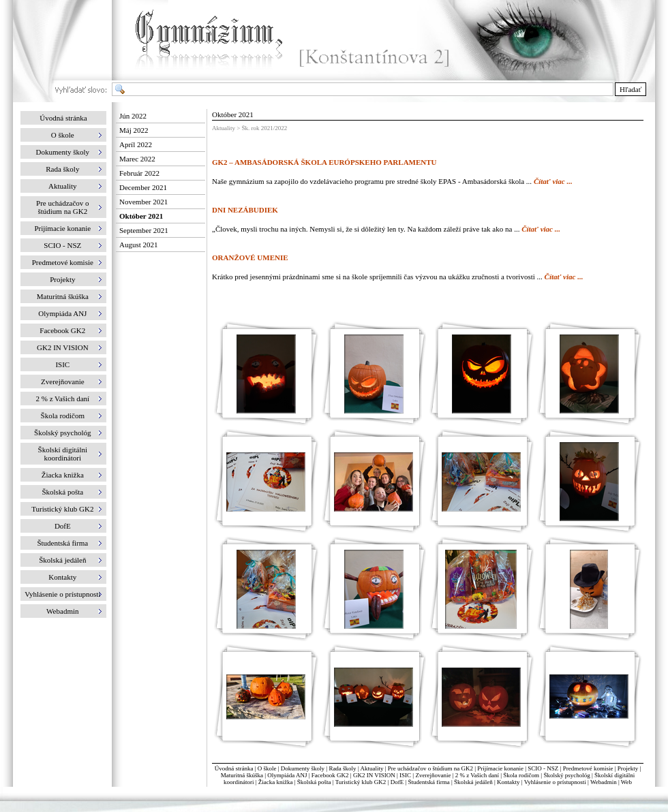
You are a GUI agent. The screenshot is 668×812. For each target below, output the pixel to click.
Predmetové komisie (589, 768)
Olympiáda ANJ (287, 775)
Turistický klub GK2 (361, 782)
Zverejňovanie (433, 775)
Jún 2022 (133, 116)
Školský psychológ (566, 775)
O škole (267, 768)
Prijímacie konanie (500, 768)
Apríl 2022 (136, 144)
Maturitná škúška (242, 775)
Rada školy (342, 768)
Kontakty (508, 782)
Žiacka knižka (276, 782)
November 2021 (143, 202)
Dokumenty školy (303, 768)
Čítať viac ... (553, 181)
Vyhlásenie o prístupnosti (555, 782)
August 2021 (139, 245)
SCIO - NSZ (543, 768)
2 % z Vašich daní (477, 775)
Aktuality (371, 768)
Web (626, 782)
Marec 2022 (137, 159)
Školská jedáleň (473, 782)
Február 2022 (139, 173)
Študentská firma (428, 782)
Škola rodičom (521, 775)
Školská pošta (314, 782)
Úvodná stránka (63, 118)
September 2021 (144, 230)
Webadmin (604, 782)
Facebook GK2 (330, 775)
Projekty (628, 768)
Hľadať (631, 89)
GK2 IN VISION (374, 775)
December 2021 (143, 187)
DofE (397, 782)
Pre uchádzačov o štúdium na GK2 (430, 768)
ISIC (405, 775)
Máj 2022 (134, 130)
